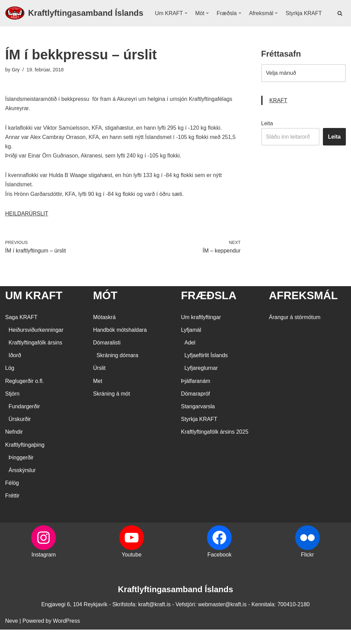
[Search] (340, 20)
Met (98, 395)
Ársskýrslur (22, 485)
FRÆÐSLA (209, 310)
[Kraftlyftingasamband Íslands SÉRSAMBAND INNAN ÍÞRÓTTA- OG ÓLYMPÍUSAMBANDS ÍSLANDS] (74, 20)
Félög (12, 498)
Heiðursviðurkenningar (36, 344)
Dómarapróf (195, 408)
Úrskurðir (20, 434)
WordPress (66, 635)
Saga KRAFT (21, 332)
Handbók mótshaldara (120, 344)
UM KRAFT (34, 310)
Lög (10, 383)
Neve (11, 635)
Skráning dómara (118, 370)
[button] (186, 16)
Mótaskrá (105, 332)
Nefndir (14, 447)
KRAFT (278, 114)
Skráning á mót (112, 408)
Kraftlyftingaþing (25, 459)
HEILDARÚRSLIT (27, 228)
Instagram (44, 569)
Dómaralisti (107, 357)
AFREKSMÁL (304, 310)
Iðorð (15, 370)
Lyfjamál (191, 344)
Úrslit (99, 383)
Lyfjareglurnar (201, 383)
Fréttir (12, 510)
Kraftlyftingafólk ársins (35, 357)
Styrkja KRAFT (173, 25)
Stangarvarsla (198, 421)
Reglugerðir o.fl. (25, 395)
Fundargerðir (24, 421)
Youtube (132, 569)
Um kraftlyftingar (201, 332)
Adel (190, 357)
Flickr (307, 569)
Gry (16, 84)
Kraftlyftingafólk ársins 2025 (215, 447)
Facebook (219, 569)
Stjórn (12, 408)
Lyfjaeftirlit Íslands (206, 370)
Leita (267, 137)
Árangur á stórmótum (295, 332)
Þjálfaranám (196, 395)
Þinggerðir (21, 472)
